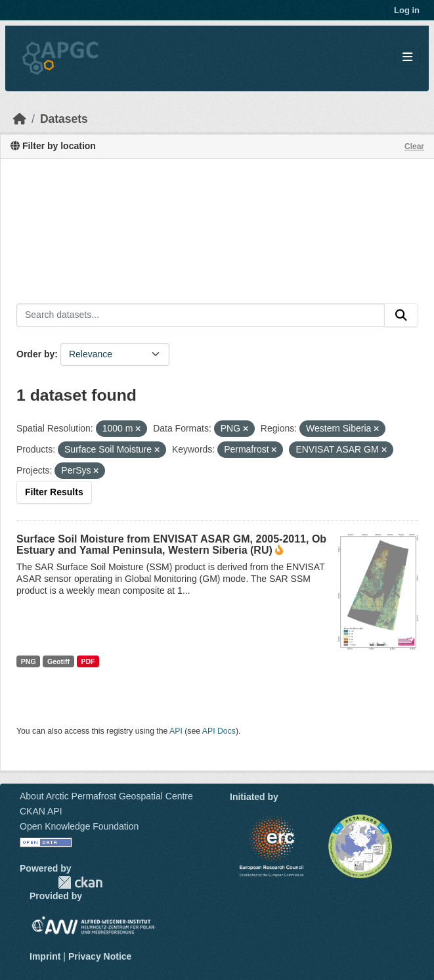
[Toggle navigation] (407, 57)
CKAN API (41, 811)
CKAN (80, 882)
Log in (407, 10)
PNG (29, 661)
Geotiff (58, 661)
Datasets (64, 119)
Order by (35, 354)
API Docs (219, 731)
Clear (414, 146)
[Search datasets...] (201, 315)
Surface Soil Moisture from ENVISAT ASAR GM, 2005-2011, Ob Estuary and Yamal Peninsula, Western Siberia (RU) (171, 545)
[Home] (20, 119)
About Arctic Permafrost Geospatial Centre (106, 796)
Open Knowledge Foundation (79, 826)
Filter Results (54, 492)
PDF (88, 661)
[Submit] (401, 315)
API (176, 731)
